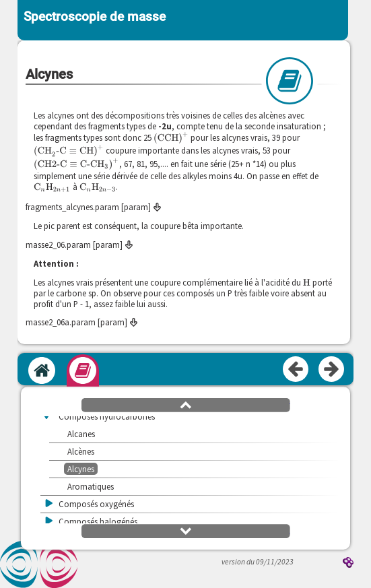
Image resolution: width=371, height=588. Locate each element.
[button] (186, 404)
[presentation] (171, 138)
